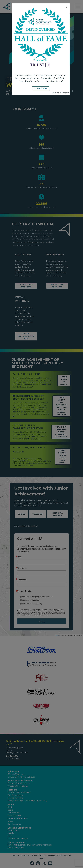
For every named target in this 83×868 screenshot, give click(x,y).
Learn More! (41, 88)
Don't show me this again (61, 93)
